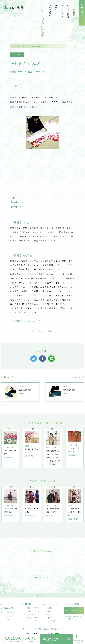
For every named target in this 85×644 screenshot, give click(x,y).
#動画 (16, 86)
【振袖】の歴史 (17, 207)
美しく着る (31, 46)
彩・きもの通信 (21, 46)
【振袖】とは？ (17, 202)
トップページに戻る (42, 331)
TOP (13, 46)
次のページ (78, 377)
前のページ (7, 377)
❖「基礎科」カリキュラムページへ (28, 321)
